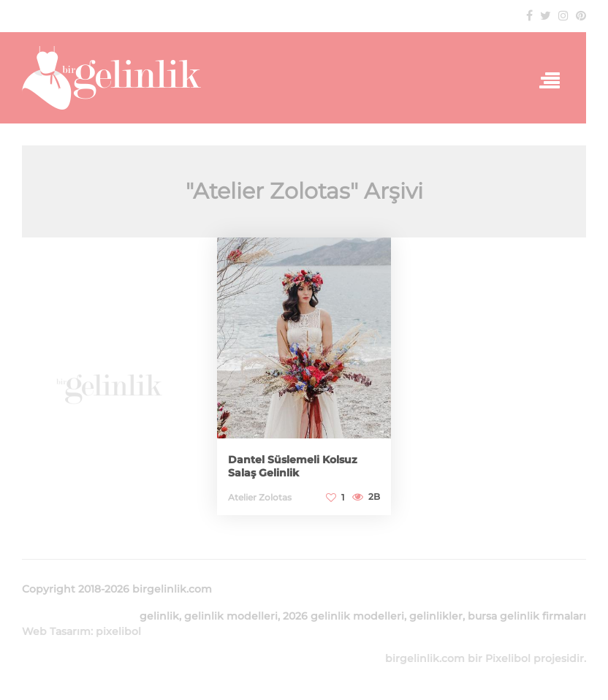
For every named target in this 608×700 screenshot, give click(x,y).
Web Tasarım (56, 631)
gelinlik (159, 616)
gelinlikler (436, 616)
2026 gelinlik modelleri (343, 616)
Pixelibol (508, 658)
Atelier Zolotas (260, 497)
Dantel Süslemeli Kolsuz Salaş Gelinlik (293, 466)
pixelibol (118, 631)
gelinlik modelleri (231, 616)
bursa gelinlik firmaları (527, 616)
